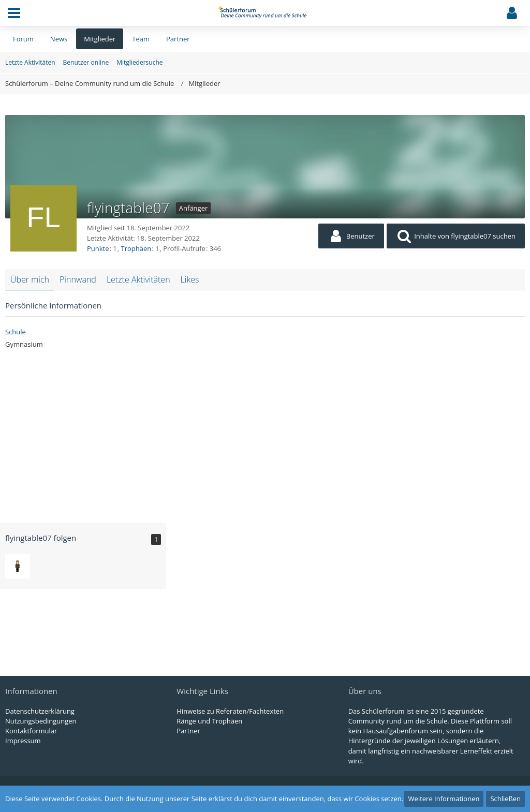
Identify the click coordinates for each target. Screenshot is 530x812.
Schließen (505, 799)
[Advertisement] (265, 432)
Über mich (30, 279)
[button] (14, 13)
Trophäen (136, 248)
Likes (190, 279)
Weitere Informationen (444, 799)
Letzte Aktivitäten (138, 279)
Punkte (98, 248)
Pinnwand (78, 279)
